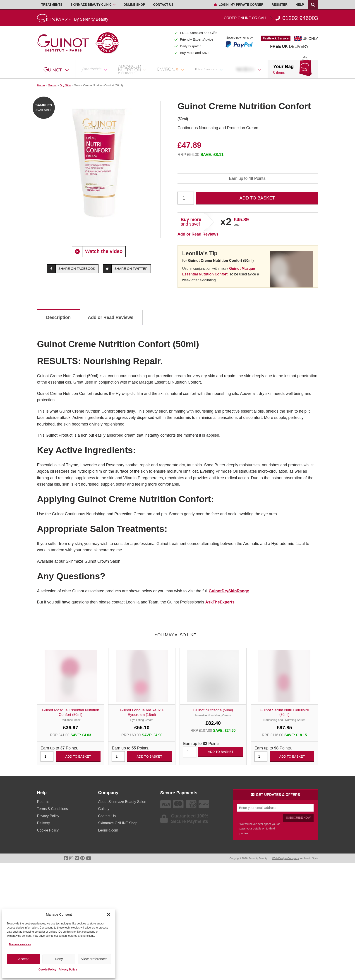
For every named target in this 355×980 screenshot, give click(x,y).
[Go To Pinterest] (82, 858)
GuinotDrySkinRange (229, 591)
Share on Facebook (71, 269)
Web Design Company (285, 858)
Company (108, 793)
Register (279, 5)
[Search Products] (313, 5)
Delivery (43, 823)
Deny (59, 959)
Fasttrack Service (276, 38)
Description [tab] (58, 317)
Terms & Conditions (52, 809)
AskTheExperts (220, 602)
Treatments (52, 5)
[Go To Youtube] (89, 858)
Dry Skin (65, 85)
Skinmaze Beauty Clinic (91, 5)
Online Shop (134, 5)
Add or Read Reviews (198, 234)
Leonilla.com (108, 830)
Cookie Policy (47, 970)
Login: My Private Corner (239, 5)
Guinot (52, 85)
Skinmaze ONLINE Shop (118, 823)
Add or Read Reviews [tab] (111, 317)
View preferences (94, 959)
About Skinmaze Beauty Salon (122, 802)
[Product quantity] (186, 198)
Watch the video (97, 252)
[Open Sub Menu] (114, 5)
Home (41, 85)
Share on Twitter (125, 269)
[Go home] (72, 18)
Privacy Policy (68, 970)
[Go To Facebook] (66, 858)
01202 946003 (271, 18)
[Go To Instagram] (71, 858)
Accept (23, 959)
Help (300, 5)
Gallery (104, 809)
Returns (43, 802)
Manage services (20, 944)
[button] (109, 914)
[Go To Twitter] (77, 858)
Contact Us (163, 5)
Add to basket (257, 198)
